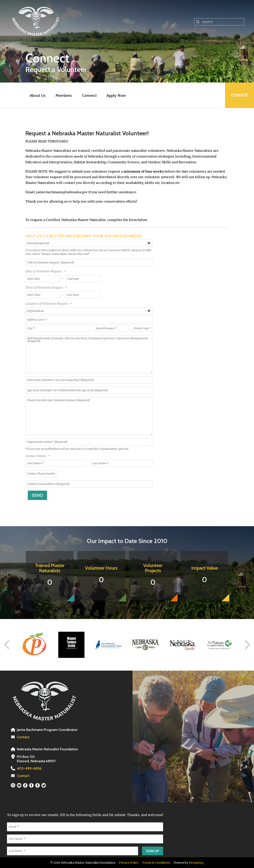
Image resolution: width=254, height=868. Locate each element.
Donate (239, 95)
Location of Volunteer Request (47, 304)
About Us (38, 95)
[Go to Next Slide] (247, 645)
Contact (23, 737)
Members (64, 95)
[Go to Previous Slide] (7, 645)
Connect (89, 95)
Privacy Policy (129, 863)
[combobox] (219, 22)
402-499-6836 (29, 768)
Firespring (196, 863)
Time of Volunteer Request (45, 287)
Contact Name (36, 456)
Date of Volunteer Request (44, 271)
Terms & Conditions (156, 863)
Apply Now (116, 95)
